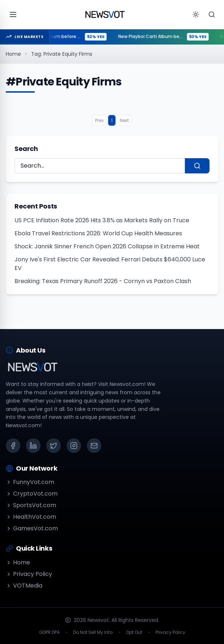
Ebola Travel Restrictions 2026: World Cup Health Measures (98, 233)
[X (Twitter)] (54, 446)
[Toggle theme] (196, 14)
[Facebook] (13, 446)
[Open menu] (13, 14)
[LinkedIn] (33, 446)
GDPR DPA (49, 632)
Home (13, 54)
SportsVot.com (31, 505)
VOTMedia (24, 586)
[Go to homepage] (105, 14)
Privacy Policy (29, 574)
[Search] (212, 14)
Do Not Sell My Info (93, 632)
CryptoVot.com (32, 494)
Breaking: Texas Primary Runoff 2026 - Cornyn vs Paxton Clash (103, 281)
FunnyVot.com (30, 482)
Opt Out (134, 632)
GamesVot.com (32, 528)
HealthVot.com (31, 517)
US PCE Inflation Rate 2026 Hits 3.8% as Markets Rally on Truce (102, 220)
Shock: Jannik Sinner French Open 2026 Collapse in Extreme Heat (107, 246)
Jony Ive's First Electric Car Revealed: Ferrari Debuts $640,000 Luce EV (110, 264)
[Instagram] (74, 446)
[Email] (94, 446)
